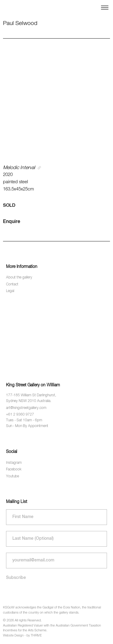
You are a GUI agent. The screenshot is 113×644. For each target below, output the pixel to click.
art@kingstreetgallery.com (26, 408)
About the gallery (19, 278)
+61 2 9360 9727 (20, 415)
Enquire (12, 222)
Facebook (14, 470)
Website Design (13, 636)
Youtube (13, 476)
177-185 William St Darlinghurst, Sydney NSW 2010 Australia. (31, 398)
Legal (10, 291)
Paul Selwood (20, 23)
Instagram (14, 463)
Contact (12, 284)
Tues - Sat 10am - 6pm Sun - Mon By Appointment (27, 423)
